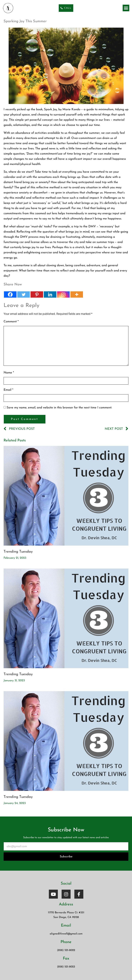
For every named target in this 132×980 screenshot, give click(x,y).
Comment (11, 322)
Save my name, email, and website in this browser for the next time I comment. (59, 408)
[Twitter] (24, 294)
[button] (126, 8)
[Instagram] (63, 294)
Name (9, 373)
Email (8, 390)
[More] (77, 294)
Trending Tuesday (18, 552)
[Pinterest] (37, 294)
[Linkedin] (50, 294)
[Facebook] (10, 294)
